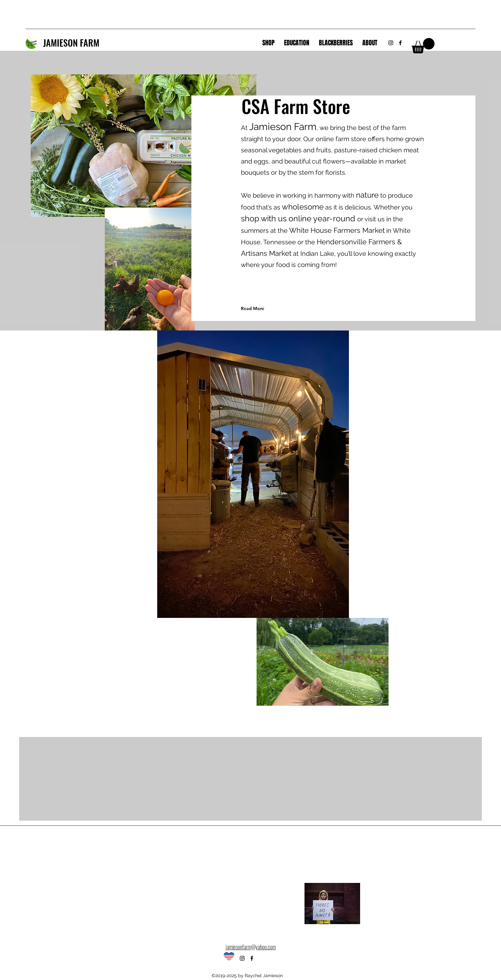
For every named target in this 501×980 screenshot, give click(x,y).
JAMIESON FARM (71, 43)
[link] (423, 46)
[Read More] (270, 308)
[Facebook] (400, 43)
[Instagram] (391, 43)
